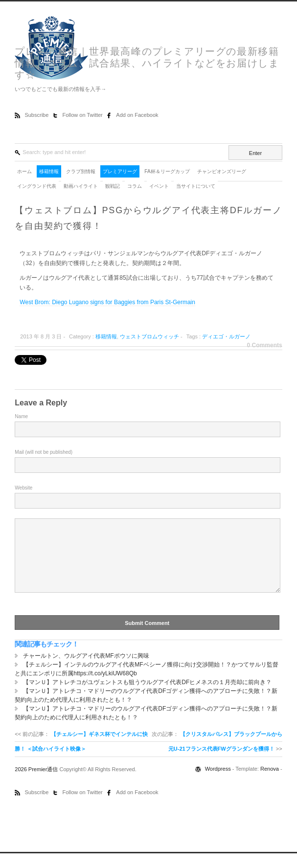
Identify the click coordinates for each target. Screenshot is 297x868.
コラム (135, 186)
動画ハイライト (81, 186)
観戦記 (113, 186)
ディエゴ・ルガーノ (226, 336)
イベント (159, 186)
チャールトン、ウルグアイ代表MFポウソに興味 (86, 670)
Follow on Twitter (83, 115)
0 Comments (265, 345)
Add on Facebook (137, 115)
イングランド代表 (37, 186)
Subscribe (37, 115)
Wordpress (219, 783)
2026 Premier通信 (37, 784)
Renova (270, 783)
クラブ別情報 (81, 171)
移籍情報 (49, 171)
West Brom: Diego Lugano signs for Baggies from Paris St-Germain (107, 302)
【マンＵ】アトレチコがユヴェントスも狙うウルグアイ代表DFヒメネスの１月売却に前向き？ (147, 697)
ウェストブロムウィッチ (149, 336)
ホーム (24, 171)
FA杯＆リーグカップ (167, 171)
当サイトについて (196, 186)
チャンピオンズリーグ (222, 171)
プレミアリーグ (120, 171)
